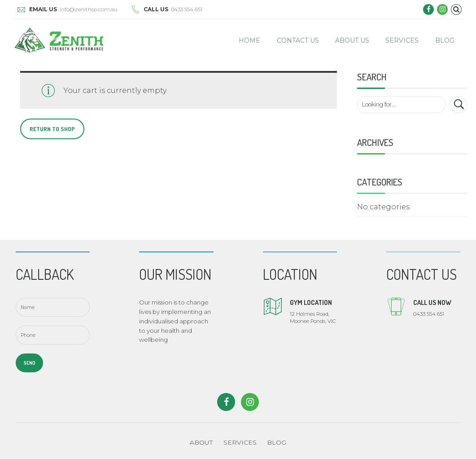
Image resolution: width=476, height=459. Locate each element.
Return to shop (52, 129)
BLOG (277, 442)
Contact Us (298, 40)
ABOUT (201, 442)
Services (402, 40)
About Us (352, 40)
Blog (445, 40)
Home (249, 40)
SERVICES (240, 442)
